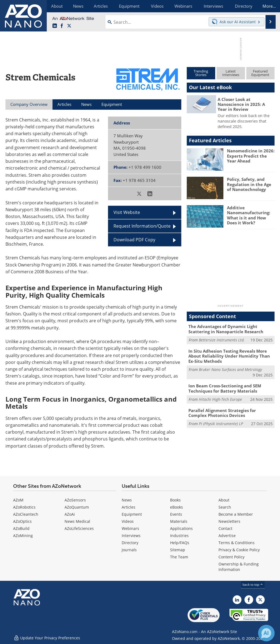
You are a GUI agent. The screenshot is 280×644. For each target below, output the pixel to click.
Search (225, 507)
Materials (179, 521)
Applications (181, 528)
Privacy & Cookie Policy (239, 550)
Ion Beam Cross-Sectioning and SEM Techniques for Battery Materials (225, 388)
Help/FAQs (180, 543)
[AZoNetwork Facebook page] (62, 26)
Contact (225, 528)
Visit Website (127, 212)
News (127, 500)
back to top (253, 584)
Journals (129, 550)
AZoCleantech (26, 514)
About (224, 500)
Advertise (227, 536)
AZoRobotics (24, 507)
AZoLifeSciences (79, 528)
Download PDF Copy (134, 240)
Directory (130, 543)
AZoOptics (22, 521)
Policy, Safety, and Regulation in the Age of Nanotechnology (249, 184)
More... (268, 6)
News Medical (77, 521)
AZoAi (70, 514)
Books (175, 500)
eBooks (177, 507)
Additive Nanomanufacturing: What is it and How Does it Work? (249, 215)
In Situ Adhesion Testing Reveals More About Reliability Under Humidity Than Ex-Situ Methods (229, 355)
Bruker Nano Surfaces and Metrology (230, 369)
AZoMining (23, 536)
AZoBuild (21, 528)
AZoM (18, 500)
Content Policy (231, 557)
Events (176, 514)
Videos (128, 521)
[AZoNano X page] (69, 26)
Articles (129, 507)
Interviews (131, 536)
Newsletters (229, 521)
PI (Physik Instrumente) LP (221, 422)
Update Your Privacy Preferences (47, 637)
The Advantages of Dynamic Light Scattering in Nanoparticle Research (226, 329)
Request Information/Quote (142, 226)
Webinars (130, 528)
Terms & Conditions (237, 543)
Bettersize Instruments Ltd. (222, 340)
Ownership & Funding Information (239, 567)
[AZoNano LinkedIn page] (55, 26)
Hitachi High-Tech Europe (220, 398)
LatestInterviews (231, 73)
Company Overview (29, 104)
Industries (179, 536)
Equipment (132, 514)
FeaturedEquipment (260, 73)
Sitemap (178, 550)
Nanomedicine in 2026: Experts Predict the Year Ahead (251, 156)
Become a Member (236, 514)
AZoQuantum (77, 507)
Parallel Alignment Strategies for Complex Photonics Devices (222, 412)
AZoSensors (75, 500)
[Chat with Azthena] (266, 633)
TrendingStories (201, 73)
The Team (179, 557)
